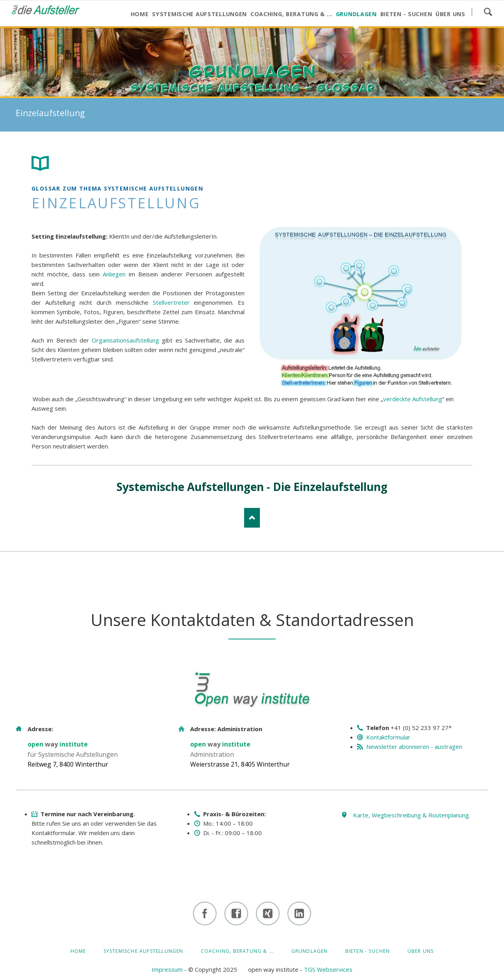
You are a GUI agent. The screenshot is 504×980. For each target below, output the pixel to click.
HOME (78, 951)
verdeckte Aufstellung (413, 399)
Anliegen (114, 274)
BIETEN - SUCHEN (368, 951)
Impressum (167, 969)
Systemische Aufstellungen (144, 951)
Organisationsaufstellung (125, 340)
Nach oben (252, 518)
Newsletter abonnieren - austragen (414, 747)
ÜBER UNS (421, 951)
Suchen (488, 12)
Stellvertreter (171, 302)
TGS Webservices (328, 969)
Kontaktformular (388, 737)
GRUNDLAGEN (310, 951)
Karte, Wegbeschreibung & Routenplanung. (412, 815)
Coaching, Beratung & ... (237, 951)
